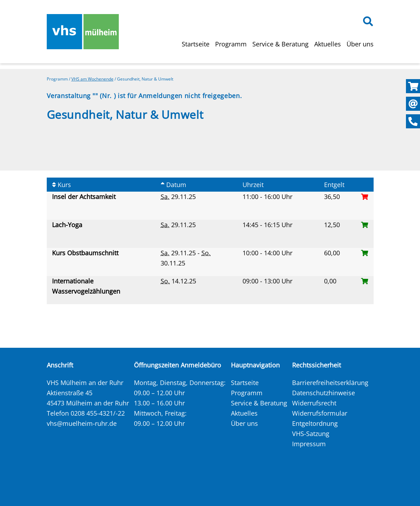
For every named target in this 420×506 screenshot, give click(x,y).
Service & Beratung (280, 44)
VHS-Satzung (311, 434)
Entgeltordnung (315, 423)
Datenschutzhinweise (324, 393)
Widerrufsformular (320, 413)
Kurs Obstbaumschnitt (86, 253)
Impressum (309, 444)
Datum (173, 185)
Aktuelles (328, 44)
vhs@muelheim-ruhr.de (82, 423)
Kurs (62, 185)
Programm (231, 44)
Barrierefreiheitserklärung (330, 383)
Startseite (196, 44)
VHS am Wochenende (92, 79)
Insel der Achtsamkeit (85, 197)
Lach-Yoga (68, 225)
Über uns (360, 44)
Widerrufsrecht (314, 403)
